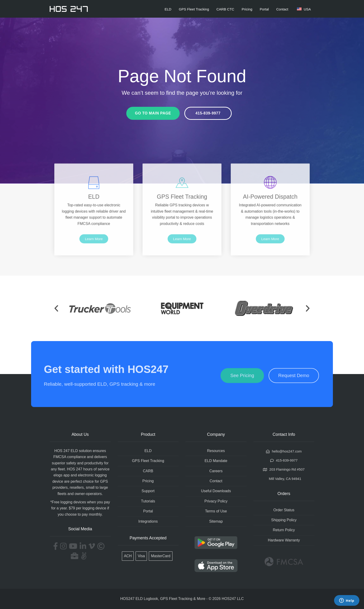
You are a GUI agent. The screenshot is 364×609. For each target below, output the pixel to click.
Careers (216, 471)
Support (148, 491)
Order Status (284, 510)
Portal (264, 9)
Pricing (247, 9)
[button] (56, 308)
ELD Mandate (216, 461)
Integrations (148, 521)
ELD (168, 9)
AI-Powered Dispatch (270, 220)
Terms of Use (216, 511)
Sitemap (216, 521)
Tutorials (148, 501)
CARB (148, 471)
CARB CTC (225, 9)
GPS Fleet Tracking (194, 9)
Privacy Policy (216, 501)
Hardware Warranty (284, 540)
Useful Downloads (216, 491)
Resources (216, 451)
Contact (282, 9)
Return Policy (284, 530)
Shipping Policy (284, 520)
